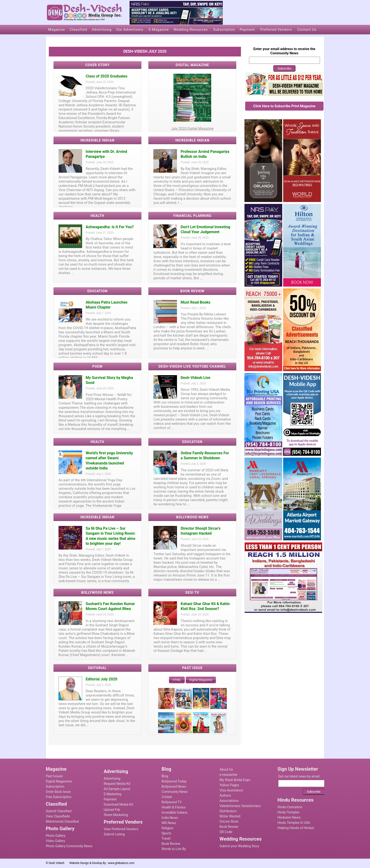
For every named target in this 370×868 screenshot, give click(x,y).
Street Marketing (116, 815)
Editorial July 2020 (101, 679)
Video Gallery (55, 841)
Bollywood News (174, 786)
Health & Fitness (174, 807)
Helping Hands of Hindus (296, 828)
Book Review (171, 844)
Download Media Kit (118, 804)
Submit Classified (59, 811)
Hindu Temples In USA (294, 823)
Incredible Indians (175, 812)
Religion (168, 828)
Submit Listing (114, 834)
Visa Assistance (231, 790)
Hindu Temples (288, 812)
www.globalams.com (121, 863)
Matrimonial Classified (62, 821)
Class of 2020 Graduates (107, 76)
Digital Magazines (59, 781)
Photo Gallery (56, 836)
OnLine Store (229, 821)
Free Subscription (59, 797)
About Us (226, 769)
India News (170, 818)
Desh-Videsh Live (195, 378)
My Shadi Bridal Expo (235, 780)
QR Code (226, 832)
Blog (165, 776)
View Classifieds (58, 816)
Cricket (167, 797)
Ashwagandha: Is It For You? (110, 227)
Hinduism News (289, 817)
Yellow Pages (229, 785)
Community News (175, 792)
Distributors (228, 811)
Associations (229, 801)
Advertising (112, 778)
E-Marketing (112, 794)
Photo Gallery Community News (69, 846)
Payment (110, 799)
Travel (166, 838)
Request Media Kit (117, 784)
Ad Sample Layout (117, 789)
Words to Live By (174, 849)
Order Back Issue (58, 792)
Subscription (55, 786)
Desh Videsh (57, 863)
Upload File (112, 810)
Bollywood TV (172, 802)
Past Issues (54, 776)
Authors (225, 795)
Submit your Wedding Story (239, 846)
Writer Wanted (230, 816)
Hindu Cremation (290, 807)
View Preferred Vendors (121, 829)
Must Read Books (195, 302)
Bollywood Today (174, 781)
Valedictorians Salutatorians (240, 806)
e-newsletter (228, 775)
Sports (166, 833)
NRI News (169, 823)
